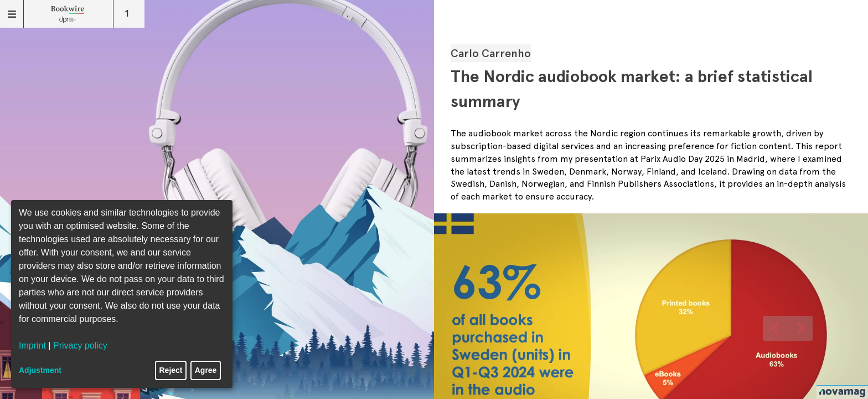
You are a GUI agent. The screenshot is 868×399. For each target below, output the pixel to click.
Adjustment (40, 370)
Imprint (32, 346)
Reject (171, 370)
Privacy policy (80, 346)
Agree (206, 370)
